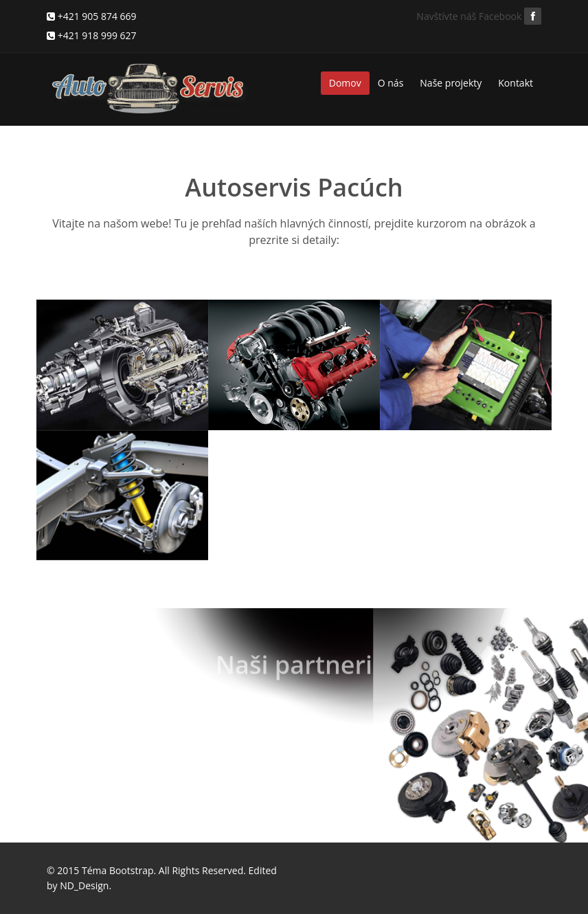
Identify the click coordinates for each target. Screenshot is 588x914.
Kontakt (516, 83)
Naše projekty (451, 83)
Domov (345, 83)
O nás (391, 83)
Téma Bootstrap (118, 870)
